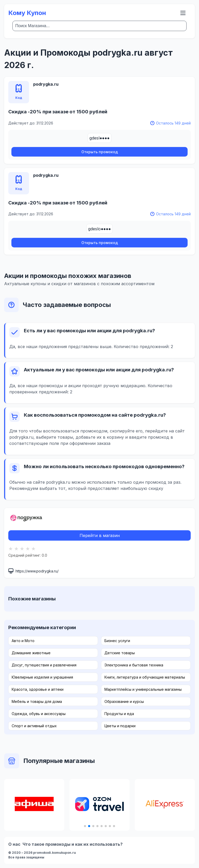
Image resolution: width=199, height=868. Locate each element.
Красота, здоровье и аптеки (38, 689)
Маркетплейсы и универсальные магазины (143, 689)
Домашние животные (31, 653)
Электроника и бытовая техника (134, 665)
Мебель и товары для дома (37, 701)
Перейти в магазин (100, 535)
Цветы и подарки (120, 726)
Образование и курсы (124, 701)
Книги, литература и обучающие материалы (145, 677)
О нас (14, 844)
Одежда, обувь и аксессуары (39, 714)
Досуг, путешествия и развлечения (44, 665)
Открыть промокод (100, 152)
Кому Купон (27, 13)
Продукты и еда (119, 714)
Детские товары (120, 653)
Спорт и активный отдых (34, 726)
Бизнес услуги (117, 641)
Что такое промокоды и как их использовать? (73, 844)
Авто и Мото (23, 641)
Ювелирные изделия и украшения (42, 677)
